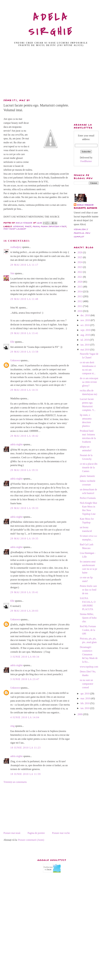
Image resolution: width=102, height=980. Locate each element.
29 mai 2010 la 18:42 (24, 436)
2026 (80, 252)
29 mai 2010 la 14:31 (24, 390)
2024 (80, 262)
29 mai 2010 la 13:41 (24, 333)
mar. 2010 (86, 698)
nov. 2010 (85, 320)
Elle (12, 342)
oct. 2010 (85, 325)
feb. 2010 (85, 703)
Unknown (15, 360)
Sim (12, 273)
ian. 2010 (85, 708)
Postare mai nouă (12, 833)
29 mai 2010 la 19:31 (24, 470)
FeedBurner (86, 161)
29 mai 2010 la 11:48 (24, 299)
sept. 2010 (86, 330)
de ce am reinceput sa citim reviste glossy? (89, 382)
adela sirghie (17, 444)
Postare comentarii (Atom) (31, 840)
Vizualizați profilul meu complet (82, 233)
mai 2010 (85, 350)
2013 (80, 296)
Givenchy (18, 226)
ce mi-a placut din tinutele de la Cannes (89, 467)
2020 (80, 282)
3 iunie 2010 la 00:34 (25, 657)
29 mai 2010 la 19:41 (24, 592)
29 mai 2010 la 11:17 (24, 265)
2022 (80, 272)
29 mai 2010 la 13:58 (24, 352)
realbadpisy (16, 247)
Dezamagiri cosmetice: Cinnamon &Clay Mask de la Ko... (89, 654)
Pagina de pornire (36, 833)
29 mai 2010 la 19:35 (24, 538)
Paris (28, 226)
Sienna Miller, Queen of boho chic (88, 618)
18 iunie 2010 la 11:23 (25, 748)
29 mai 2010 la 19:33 (24, 508)
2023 (80, 267)
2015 (80, 287)
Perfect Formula (88, 498)
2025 (80, 257)
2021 (80, 277)
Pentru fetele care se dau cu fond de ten (88, 590)
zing (12, 726)
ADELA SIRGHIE (51, 25)
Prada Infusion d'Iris (54, 226)
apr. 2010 (85, 694)
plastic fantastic (87, 476)
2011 (80, 306)
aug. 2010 (85, 335)
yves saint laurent (15, 229)
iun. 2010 (85, 345)
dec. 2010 (85, 315)
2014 (80, 292)
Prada (36, 226)
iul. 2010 (85, 340)
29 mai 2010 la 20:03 (24, 611)
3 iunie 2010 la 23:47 (25, 679)
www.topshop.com (89, 667)
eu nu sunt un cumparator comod (86, 684)
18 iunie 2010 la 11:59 (25, 774)
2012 (80, 301)
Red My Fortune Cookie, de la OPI (88, 630)
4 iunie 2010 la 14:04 (25, 717)
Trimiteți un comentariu (15, 782)
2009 (80, 714)
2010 (80, 311)
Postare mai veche (61, 833)
